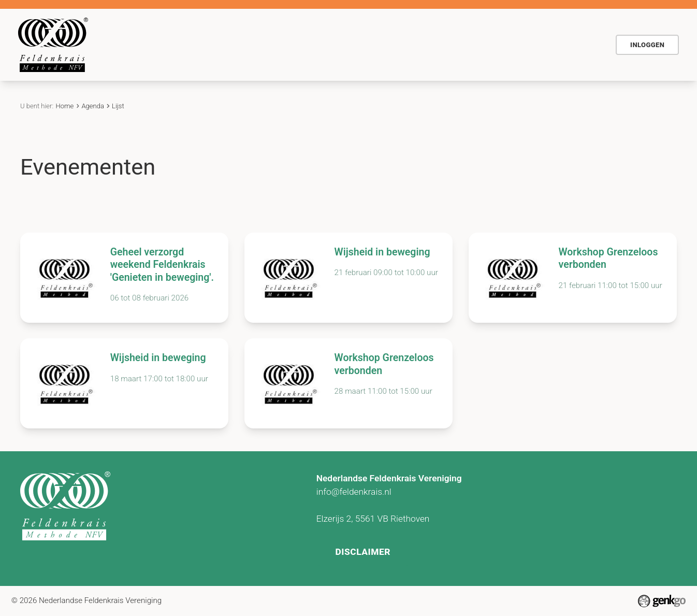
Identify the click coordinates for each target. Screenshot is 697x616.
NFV (582, 45)
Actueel (376, 45)
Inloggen (647, 45)
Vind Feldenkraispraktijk (507, 45)
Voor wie (276, 45)
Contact (425, 45)
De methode (216, 45)
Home (170, 45)
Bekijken (124, 278)
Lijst (118, 106)
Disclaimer (363, 550)
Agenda (327, 45)
